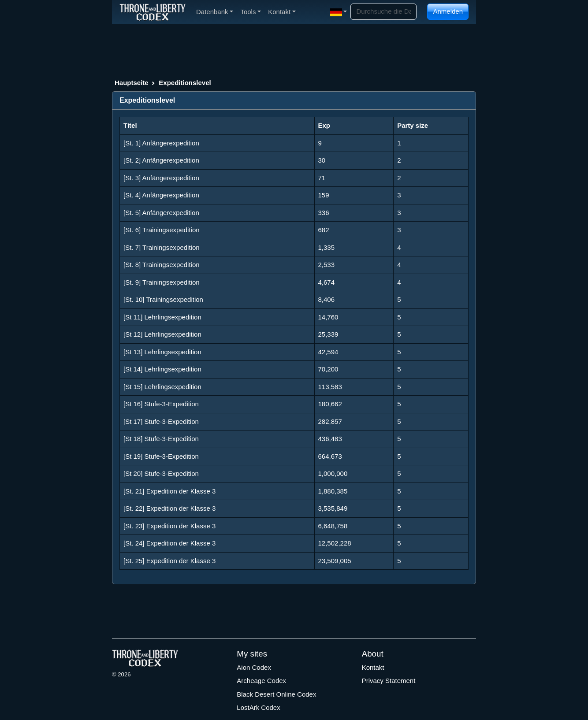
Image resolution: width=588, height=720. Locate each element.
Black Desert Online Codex (276, 694)
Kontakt (373, 667)
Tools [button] (251, 12)
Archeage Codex (261, 681)
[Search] (383, 12)
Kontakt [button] (282, 12)
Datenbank (215, 12)
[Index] (153, 12)
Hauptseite (132, 83)
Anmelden (448, 11)
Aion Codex (254, 667)
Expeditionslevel (185, 83)
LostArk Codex (258, 707)
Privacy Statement (389, 681)
